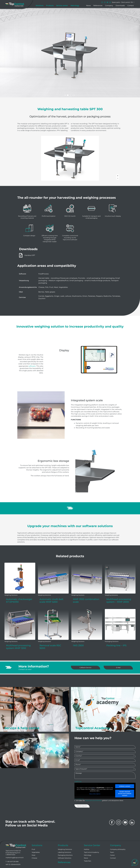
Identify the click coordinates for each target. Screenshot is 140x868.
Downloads (120, 6)
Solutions (40, 6)
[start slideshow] (65, 95)
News (88, 6)
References (98, 6)
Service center (62, 6)
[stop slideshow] (74, 95)
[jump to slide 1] (68, 95)
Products (50, 6)
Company (109, 6)
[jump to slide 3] (72, 95)
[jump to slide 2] (70, 95)
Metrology (75, 6)
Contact (131, 6)
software (32, 366)
